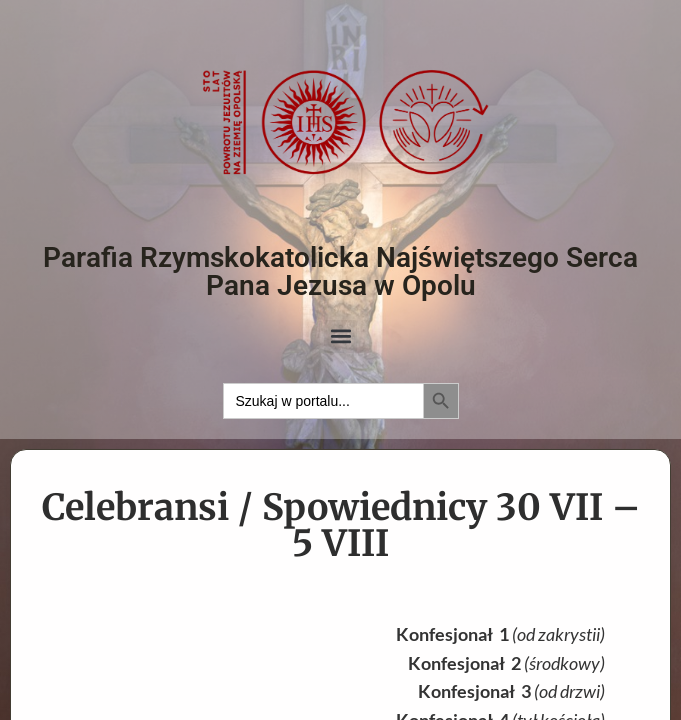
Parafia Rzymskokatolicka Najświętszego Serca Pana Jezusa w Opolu (340, 271)
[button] (340, 336)
